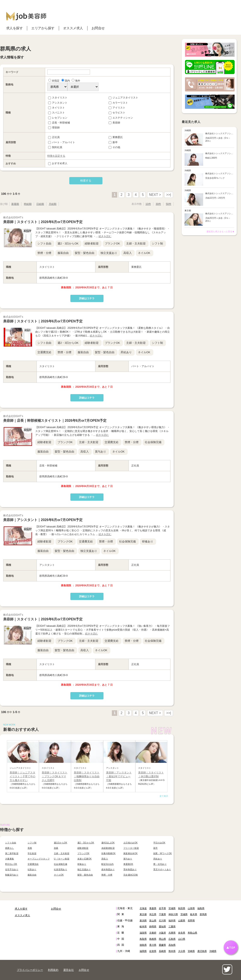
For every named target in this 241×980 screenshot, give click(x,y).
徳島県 (143, 945)
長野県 (191, 920)
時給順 (28, 204)
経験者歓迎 (92, 244)
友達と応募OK (85, 859)
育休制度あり (130, 869)
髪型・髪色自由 (85, 253)
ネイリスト (56, 108)
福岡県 (143, 951)
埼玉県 (153, 914)
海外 (76, 81)
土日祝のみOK (131, 843)
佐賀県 (153, 951)
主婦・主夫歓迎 (136, 244)
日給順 (40, 204)
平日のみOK (159, 843)
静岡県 (153, 926)
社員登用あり (61, 869)
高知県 (172, 945)
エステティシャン (121, 118)
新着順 (15, 204)
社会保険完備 (153, 442)
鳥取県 (143, 939)
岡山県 (162, 939)
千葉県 (162, 914)
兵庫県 (172, 933)
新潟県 (143, 920)
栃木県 (194, 914)
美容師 (114, 123)
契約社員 (55, 147)
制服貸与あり (12, 875)
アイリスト (117, 108)
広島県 (172, 939)
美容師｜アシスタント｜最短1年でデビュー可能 (119, 776)
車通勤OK (128, 864)
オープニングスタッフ (39, 859)
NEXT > (155, 195)
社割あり (32, 869)
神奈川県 (173, 914)
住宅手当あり (12, 869)
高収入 (128, 253)
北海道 (143, 908)
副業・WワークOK (163, 853)
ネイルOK (144, 253)
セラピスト (117, 113)
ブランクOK (112, 244)
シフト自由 (44, 244)
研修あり (148, 541)
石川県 (162, 920)
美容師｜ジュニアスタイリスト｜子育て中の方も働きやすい (22, 776)
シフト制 (157, 244)
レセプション (58, 118)
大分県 (182, 951)
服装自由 (63, 253)
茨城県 (184, 914)
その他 (114, 147)
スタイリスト (58, 98)
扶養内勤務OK (109, 853)
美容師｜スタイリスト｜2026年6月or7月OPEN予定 (43, 222)
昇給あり (126, 352)
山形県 (191, 908)
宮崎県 (191, 951)
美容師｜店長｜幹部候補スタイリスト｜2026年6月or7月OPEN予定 (55, 421)
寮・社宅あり (160, 864)
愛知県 (162, 926)
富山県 (153, 920)
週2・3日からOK (68, 244)
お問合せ (98, 28)
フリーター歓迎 (131, 848)
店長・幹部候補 (59, 123)
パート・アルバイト (62, 142)
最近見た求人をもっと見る (219, 232)
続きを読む (105, 236)
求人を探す (15, 28)
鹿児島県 (202, 951)
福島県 (201, 908)
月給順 (53, 204)
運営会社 (69, 970)
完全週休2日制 (131, 875)
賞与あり (101, 452)
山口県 (182, 939)
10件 (148, 204)
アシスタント (58, 103)
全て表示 (164, 796)
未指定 (54, 81)
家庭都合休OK (131, 853)
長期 (30, 848)
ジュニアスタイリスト (123, 98)
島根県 (153, 939)
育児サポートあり (162, 869)
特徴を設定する (56, 156)
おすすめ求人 (58, 163)
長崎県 (162, 951)
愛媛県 (162, 945)
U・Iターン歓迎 (62, 859)
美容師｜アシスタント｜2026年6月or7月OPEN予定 (43, 520)
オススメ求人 (73, 28)
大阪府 (162, 933)
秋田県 (182, 908)
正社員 (54, 137)
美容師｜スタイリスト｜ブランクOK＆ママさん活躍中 (55, 776)
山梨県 (182, 920)
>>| (169, 195)
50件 (169, 204)
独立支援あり (109, 253)
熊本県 (172, 951)
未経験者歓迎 (108, 848)
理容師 (54, 128)
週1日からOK (61, 843)
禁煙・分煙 (44, 253)
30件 (158, 204)
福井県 (172, 920)
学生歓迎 (32, 853)
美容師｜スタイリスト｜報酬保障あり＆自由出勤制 (87, 776)
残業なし (10, 848)
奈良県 (182, 933)
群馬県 (203, 914)
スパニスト (56, 113)
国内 (66, 81)
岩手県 (162, 908)
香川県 (153, 945)
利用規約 (53, 970)
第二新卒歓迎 (12, 853)
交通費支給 (44, 352)
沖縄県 (213, 951)
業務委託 (116, 137)
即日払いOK (11, 864)
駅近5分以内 (107, 864)
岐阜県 (143, 926)
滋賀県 (143, 933)
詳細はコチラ (87, 298)
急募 (56, 848)
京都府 (153, 933)
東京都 (143, 914)
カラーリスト (118, 103)
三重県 (172, 926)
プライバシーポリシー (30, 970)
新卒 (113, 142)
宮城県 (172, 908)
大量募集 (10, 859)
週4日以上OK (108, 843)
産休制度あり (108, 869)
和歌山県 (192, 933)
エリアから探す (43, 28)
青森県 (153, 908)
